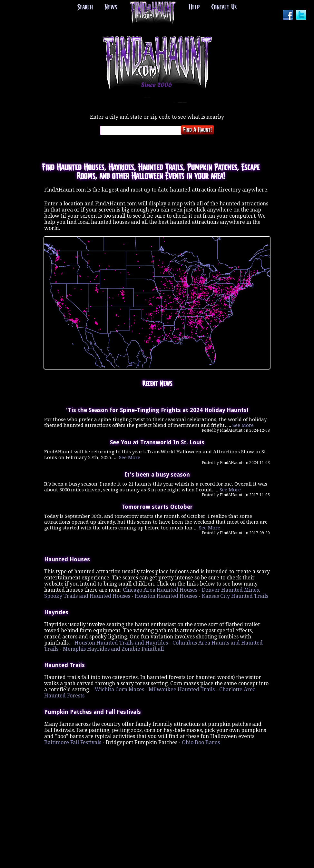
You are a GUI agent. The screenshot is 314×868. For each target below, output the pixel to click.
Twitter (302, 15)
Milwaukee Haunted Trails (182, 690)
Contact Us (223, 7)
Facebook (289, 15)
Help (194, 7)
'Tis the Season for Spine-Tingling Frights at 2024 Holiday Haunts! (157, 410)
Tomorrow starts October (157, 507)
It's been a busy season (157, 475)
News (111, 7)
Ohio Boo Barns (201, 742)
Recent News (157, 384)
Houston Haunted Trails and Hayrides (121, 643)
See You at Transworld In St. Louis (157, 442)
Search (86, 7)
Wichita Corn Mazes (119, 690)
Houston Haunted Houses (166, 596)
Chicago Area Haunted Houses (160, 590)
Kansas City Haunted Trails (235, 596)
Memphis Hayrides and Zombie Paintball (113, 649)
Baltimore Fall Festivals (73, 742)
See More (243, 425)
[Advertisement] (157, 786)
